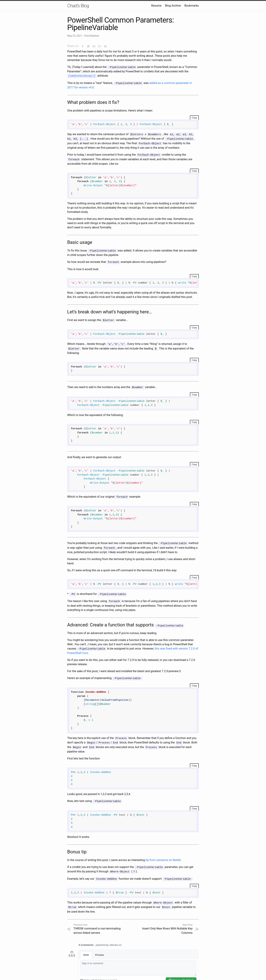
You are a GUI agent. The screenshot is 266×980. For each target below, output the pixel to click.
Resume (156, 6)
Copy (194, 117)
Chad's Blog (78, 6)
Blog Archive (173, 6)
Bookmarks (192, 6)
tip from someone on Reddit (163, 853)
